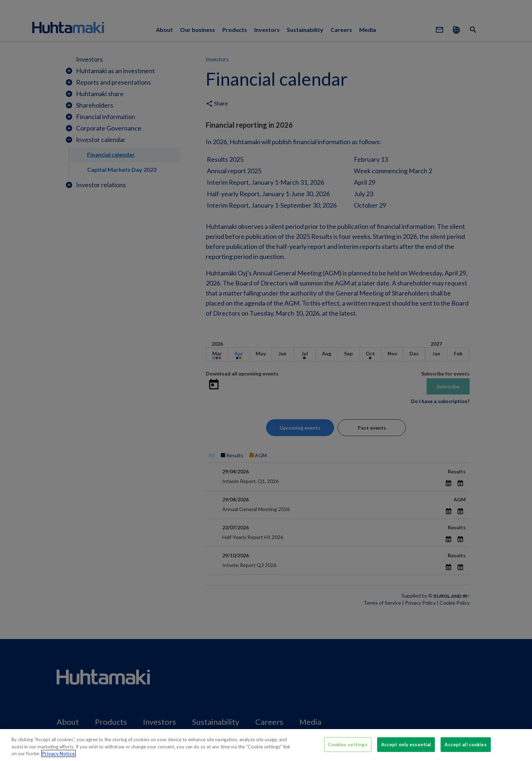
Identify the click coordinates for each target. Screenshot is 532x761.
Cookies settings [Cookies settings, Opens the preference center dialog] (348, 744)
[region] (266, 745)
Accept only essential (406, 744)
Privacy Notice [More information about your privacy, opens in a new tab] (58, 753)
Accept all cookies (465, 744)
